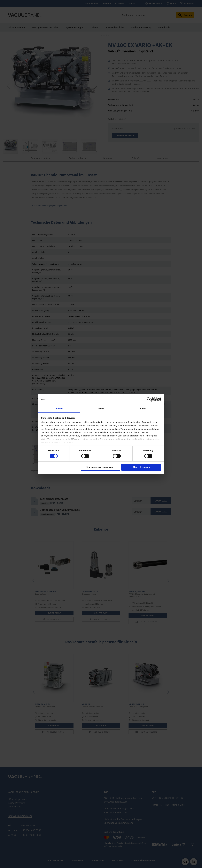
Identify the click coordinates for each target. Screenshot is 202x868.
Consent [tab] (59, 409)
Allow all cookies (141, 467)
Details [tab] (101, 409)
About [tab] (143, 409)
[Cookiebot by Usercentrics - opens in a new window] (149, 399)
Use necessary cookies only (101, 467)
